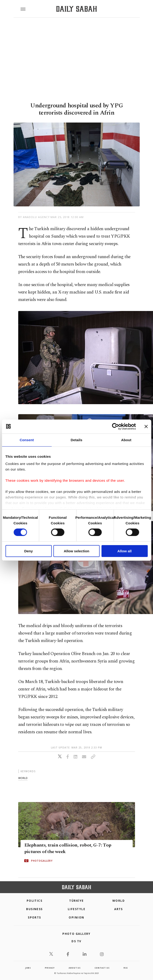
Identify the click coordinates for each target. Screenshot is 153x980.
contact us (102, 968)
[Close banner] (146, 426)
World (119, 901)
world (23, 778)
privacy (50, 968)
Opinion (76, 917)
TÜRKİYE (76, 901)
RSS (126, 968)
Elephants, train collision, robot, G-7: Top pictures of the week (68, 848)
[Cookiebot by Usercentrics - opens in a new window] (115, 426)
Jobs (28, 968)
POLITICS (35, 901)
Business (34, 909)
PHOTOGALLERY (42, 861)
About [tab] (126, 440)
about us (75, 968)
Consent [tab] (27, 440)
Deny (29, 551)
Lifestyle (76, 909)
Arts (119, 909)
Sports (34, 917)
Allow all (125, 551)
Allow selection (76, 551)
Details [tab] (77, 440)
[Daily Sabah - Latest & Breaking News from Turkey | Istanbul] (76, 9)
